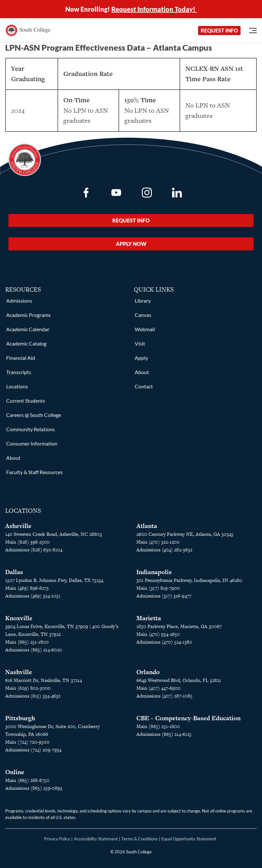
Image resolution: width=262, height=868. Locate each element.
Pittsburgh (20, 718)
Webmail (145, 329)
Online (15, 772)
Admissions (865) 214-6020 (34, 650)
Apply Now (131, 244)
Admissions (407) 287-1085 (164, 696)
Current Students (26, 401)
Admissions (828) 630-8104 (34, 550)
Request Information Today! (154, 9)
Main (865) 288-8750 (27, 780)
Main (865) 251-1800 (27, 642)
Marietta (149, 618)
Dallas (14, 572)
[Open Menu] (253, 31)
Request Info (219, 30)
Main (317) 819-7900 (158, 588)
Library (143, 301)
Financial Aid (21, 358)
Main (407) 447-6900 (158, 688)
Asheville (18, 526)
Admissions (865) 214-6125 (164, 734)
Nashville (19, 672)
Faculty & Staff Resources (34, 472)
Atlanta (147, 526)
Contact (144, 386)
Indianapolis (154, 572)
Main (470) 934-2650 (158, 634)
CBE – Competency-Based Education (188, 718)
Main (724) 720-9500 (27, 742)
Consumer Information (32, 443)
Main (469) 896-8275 (27, 588)
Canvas (143, 315)
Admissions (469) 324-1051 (33, 596)
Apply (141, 358)
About (13, 458)
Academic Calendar (28, 329)
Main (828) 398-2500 (27, 542)
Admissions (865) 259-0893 (34, 788)
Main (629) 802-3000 (28, 688)
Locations (17, 386)
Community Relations (31, 429)
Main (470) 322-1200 (158, 542)
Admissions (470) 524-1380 (164, 642)
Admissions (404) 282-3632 (164, 550)
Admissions (19, 301)
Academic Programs (28, 315)
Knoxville (19, 618)
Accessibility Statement (96, 839)
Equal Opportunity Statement (189, 839)
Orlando (148, 672)
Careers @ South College (34, 415)
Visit (140, 343)
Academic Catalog (26, 343)
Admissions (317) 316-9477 (164, 596)
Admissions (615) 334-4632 (33, 696)
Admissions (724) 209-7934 (33, 750)
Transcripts (19, 372)
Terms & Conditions (140, 839)
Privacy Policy (57, 839)
